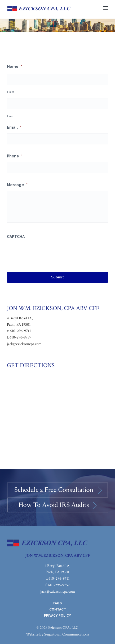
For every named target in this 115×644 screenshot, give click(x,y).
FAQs (58, 603)
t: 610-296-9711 (58, 578)
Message (17, 185)
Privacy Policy (58, 616)
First (11, 92)
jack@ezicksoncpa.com (58, 591)
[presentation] (47, 253)
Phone (15, 156)
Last (11, 116)
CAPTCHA (16, 237)
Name (14, 66)
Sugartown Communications (67, 634)
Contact (58, 609)
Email (14, 127)
